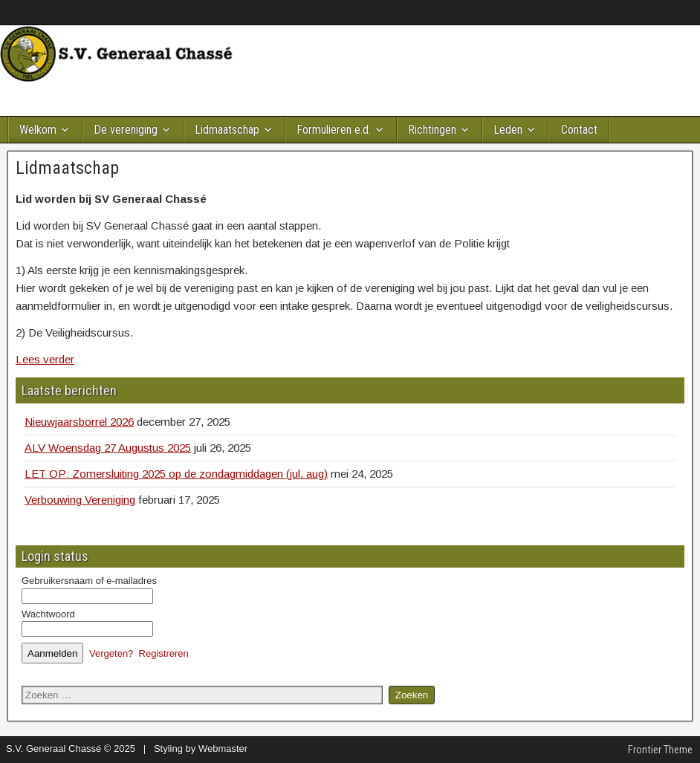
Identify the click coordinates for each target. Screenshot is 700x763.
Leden (508, 130)
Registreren (164, 653)
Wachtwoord (48, 614)
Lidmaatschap (227, 130)
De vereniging (126, 130)
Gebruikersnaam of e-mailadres (89, 581)
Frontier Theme (660, 750)
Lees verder (45, 359)
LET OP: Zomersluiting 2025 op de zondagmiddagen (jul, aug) (176, 474)
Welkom (38, 130)
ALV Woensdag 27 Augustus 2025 (108, 448)
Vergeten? (111, 653)
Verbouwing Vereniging (80, 500)
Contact (579, 130)
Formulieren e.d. (334, 130)
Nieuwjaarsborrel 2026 (79, 422)
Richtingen (432, 130)
